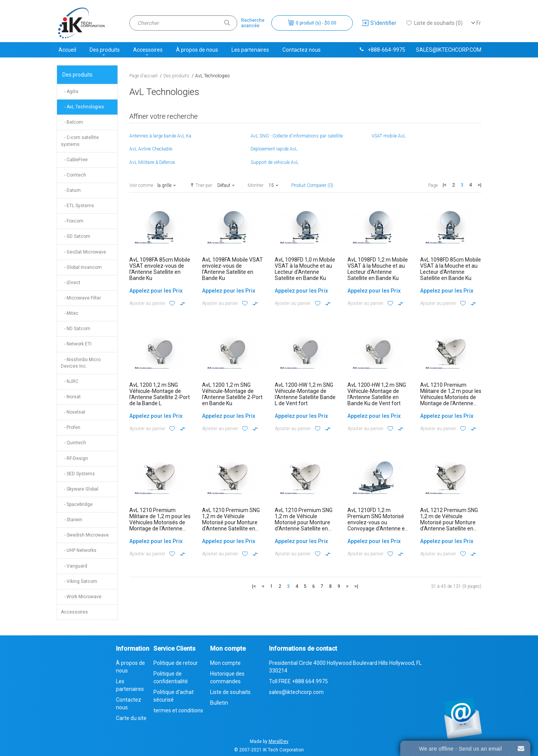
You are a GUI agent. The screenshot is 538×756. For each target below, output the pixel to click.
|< (445, 185)
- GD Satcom (76, 236)
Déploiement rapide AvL (274, 149)
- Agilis (70, 92)
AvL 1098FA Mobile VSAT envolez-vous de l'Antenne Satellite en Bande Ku (232, 269)
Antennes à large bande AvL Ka (160, 136)
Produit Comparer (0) (312, 185)
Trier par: (201, 185)
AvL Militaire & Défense (152, 162)
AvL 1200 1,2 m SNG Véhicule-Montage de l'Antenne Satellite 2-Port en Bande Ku (232, 394)
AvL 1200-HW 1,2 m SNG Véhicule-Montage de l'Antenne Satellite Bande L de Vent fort (305, 394)
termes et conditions (178, 710)
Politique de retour (176, 663)
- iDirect (71, 283)
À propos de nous (197, 50)
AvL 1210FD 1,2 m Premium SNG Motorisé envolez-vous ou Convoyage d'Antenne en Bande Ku (378, 522)
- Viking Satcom (79, 581)
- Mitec (70, 313)
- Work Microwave (81, 597)
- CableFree (74, 160)
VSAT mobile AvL (389, 136)
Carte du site (131, 718)
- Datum (71, 190)
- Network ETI (76, 344)
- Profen (71, 427)
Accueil (67, 50)
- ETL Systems (77, 206)
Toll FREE (298, 681)
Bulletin (219, 703)
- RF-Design (74, 458)
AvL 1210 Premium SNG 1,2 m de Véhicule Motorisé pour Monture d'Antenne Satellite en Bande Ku (304, 522)
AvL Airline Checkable (151, 149)
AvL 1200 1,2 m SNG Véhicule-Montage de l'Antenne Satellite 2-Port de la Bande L (160, 394)
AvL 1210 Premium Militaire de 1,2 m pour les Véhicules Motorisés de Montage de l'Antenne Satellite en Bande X (160, 522)
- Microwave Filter (81, 298)
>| (479, 185)
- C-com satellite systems (80, 141)
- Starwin (72, 520)
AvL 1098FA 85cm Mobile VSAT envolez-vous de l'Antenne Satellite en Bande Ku (160, 269)
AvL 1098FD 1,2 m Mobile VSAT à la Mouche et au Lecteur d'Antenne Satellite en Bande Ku (378, 269)
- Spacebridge (77, 504)
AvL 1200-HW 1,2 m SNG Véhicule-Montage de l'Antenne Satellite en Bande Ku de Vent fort (377, 394)
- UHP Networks (79, 550)
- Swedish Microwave (85, 535)
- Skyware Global (80, 489)
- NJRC (70, 381)
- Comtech (73, 175)
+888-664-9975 (382, 50)
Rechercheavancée (253, 23)
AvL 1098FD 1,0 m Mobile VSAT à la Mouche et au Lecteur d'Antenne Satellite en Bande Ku (305, 269)
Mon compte (225, 663)
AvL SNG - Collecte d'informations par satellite (297, 136)
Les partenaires (250, 50)
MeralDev (279, 741)
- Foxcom (72, 221)
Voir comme (141, 185)
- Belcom (72, 122)
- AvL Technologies (82, 107)
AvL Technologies (213, 76)
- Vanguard (74, 566)
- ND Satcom (76, 329)
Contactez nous (302, 50)
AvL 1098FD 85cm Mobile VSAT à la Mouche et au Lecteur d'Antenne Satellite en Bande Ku (451, 269)
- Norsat (71, 397)
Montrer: (256, 185)
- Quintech (73, 443)
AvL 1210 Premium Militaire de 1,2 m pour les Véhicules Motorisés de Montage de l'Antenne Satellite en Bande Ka (451, 397)
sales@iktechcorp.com (449, 50)
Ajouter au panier (147, 303)
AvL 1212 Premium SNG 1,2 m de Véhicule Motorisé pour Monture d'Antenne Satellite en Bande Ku (449, 522)
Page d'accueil (143, 76)
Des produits (105, 50)
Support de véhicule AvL (275, 162)
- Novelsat (73, 412)
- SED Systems (78, 474)
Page (433, 185)
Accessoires (148, 50)
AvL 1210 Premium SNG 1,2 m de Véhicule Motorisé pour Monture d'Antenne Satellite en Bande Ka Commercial (231, 522)
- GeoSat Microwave (83, 252)
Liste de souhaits (230, 692)
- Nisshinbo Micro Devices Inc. (81, 363)
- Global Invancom (81, 267)
